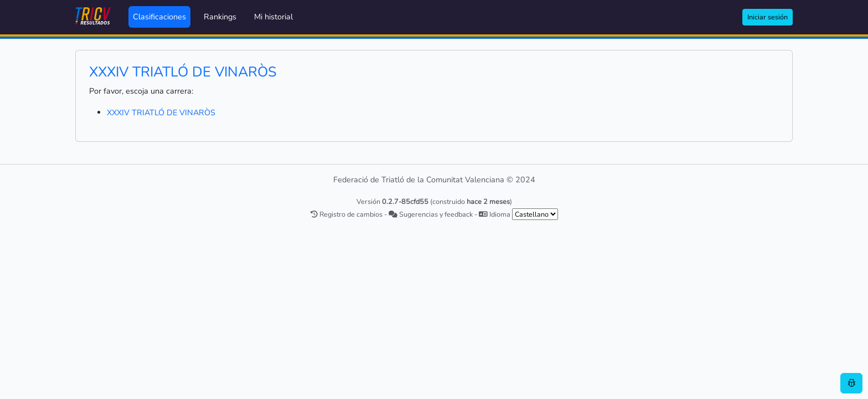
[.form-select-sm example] (535, 214)
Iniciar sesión (768, 17)
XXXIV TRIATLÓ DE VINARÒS (161, 112)
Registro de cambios (347, 214)
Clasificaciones (159, 17)
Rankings (220, 17)
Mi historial (273, 17)
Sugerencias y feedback (431, 214)
